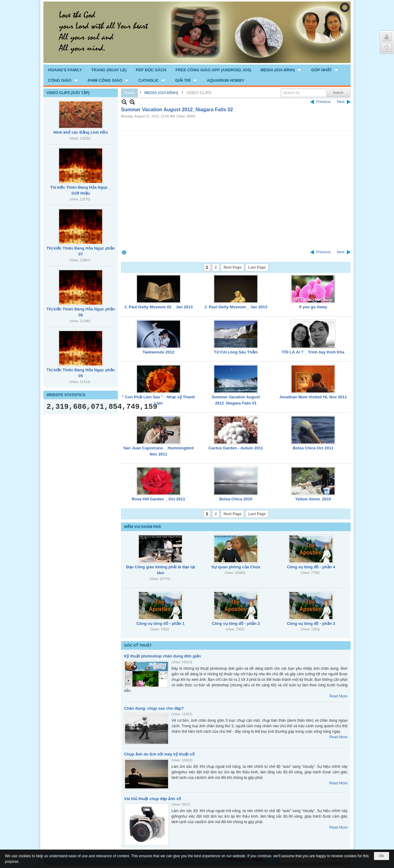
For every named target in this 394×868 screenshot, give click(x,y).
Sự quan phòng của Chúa (236, 567)
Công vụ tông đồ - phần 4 (311, 567)
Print (124, 252)
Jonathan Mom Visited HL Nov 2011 (313, 397)
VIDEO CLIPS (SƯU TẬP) (68, 93)
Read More (338, 696)
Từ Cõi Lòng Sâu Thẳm (236, 352)
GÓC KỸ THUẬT (138, 645)
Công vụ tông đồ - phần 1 (161, 623)
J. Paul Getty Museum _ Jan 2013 (236, 307)
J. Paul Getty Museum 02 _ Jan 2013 (159, 307)
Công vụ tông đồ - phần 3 (311, 623)
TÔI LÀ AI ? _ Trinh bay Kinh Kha (313, 352)
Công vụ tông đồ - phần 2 (236, 623)
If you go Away (313, 307)
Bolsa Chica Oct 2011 (313, 448)
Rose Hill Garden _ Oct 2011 (158, 499)
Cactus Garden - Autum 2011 (236, 448)
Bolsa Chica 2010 (236, 499)
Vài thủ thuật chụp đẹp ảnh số (153, 799)
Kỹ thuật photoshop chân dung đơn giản (162, 656)
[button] (281, 70)
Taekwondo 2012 (158, 352)
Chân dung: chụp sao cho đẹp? (154, 708)
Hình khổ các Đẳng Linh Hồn (81, 132)
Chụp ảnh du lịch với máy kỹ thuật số (159, 754)
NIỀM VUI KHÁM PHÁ (143, 527)
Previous (324, 102)
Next (341, 102)
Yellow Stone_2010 (313, 499)
